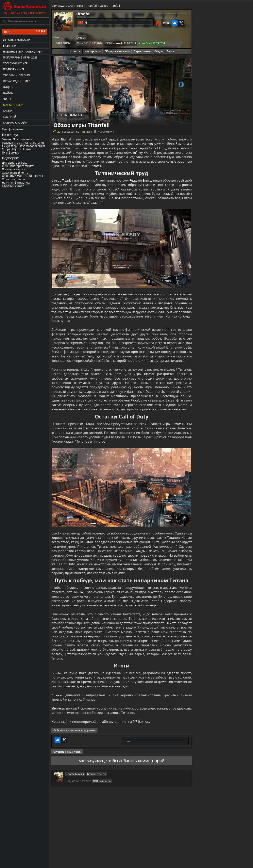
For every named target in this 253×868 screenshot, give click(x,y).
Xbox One (145, 43)
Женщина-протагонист (18, 166)
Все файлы (200, 861)
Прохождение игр (17, 81)
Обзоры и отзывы (117, 51)
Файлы (8, 93)
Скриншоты (142, 51)
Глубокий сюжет (13, 186)
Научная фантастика (16, 182)
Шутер (17, 149)
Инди (28, 176)
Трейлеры (166, 864)
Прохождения (102, 861)
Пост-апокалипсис (14, 169)
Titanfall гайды (75, 774)
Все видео (166, 861)
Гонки (27, 149)
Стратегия (37, 143)
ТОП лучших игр (15, 63)
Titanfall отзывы (96, 774)
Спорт (6, 149)
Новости (75, 51)
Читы (7, 99)
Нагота (38, 176)
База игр (9, 46)
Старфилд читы (13, 129)
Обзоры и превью (17, 75)
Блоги (8, 111)
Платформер (11, 152)
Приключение (23, 139)
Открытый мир (12, 176)
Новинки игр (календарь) (22, 51)
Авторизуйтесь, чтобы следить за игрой (171, 15)
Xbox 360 (83, 43)
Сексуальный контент (17, 173)
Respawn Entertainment (69, 161)
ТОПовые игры (102, 780)
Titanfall (91, 6)
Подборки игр (14, 69)
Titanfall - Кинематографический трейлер (235, 158)
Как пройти (93, 51)
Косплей (10, 117)
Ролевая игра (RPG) (15, 143)
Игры (79, 6)
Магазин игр (13, 105)
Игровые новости (17, 40)
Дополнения (201, 864)
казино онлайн (15, 123)
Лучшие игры (69, 861)
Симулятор (9, 146)
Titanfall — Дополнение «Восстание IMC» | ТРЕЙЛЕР (231, 141)
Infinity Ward (155, 143)
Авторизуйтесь (91, 760)
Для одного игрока (15, 163)
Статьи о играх (136, 864)
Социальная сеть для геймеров (25, 7)
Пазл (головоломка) (32, 146)
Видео (8, 87)
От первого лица (13, 179)
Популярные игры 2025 (20, 57)
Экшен (6, 139)
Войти (25, 32)
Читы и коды (101, 864)
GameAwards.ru (62, 6)
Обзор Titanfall (110, 6)
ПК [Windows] (114, 43)
